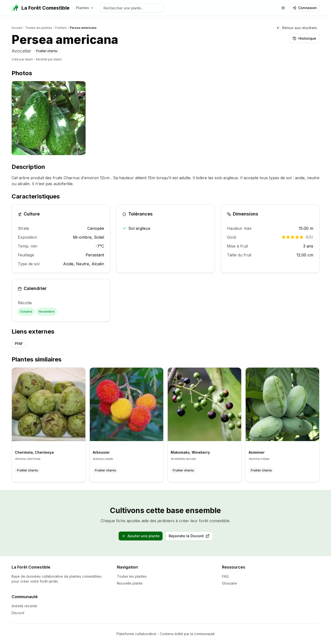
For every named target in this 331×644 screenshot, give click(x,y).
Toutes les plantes (132, 576)
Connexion (304, 8)
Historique (304, 38)
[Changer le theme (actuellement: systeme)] (283, 8)
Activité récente (24, 606)
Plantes (85, 8)
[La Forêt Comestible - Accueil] (41, 8)
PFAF (19, 343)
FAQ (225, 576)
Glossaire (230, 583)
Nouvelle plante (130, 583)
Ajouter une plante (141, 536)
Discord (18, 613)
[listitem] (49, 118)
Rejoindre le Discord (191, 537)
